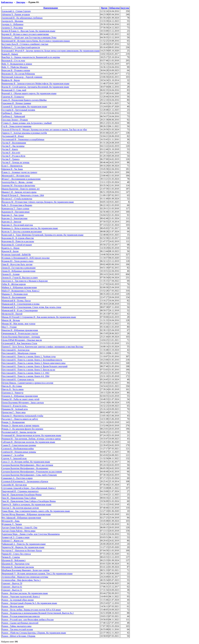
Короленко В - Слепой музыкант (17, 245)
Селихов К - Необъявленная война (18, 449)
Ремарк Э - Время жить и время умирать (21, 426)
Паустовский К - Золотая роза (16, 350)
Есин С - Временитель (12, 166)
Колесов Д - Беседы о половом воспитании (22, 231)
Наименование (51, 8)
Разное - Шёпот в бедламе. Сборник (19, 636)
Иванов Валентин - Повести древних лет (21, 189)
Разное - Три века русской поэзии (17, 629)
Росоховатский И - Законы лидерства (19, 432)
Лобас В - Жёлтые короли (14, 284)
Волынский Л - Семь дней (14, 90)
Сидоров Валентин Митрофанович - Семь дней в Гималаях (29, 475)
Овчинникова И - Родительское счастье (20, 333)
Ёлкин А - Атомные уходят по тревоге (19, 172)
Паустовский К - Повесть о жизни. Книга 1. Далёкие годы (29, 356)
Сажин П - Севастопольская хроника (19, 445)
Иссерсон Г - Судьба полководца (17, 199)
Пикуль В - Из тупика (12, 386)
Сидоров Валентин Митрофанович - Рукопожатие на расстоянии (32, 472)
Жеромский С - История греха (16, 176)
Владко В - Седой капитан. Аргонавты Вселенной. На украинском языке (35, 87)
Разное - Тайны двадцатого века (17, 626)
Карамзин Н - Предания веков (16, 212)
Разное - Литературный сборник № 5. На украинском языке (29, 603)
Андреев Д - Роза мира (12, 28)
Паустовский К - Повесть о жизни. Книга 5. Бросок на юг (29, 370)
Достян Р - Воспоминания (14, 143)
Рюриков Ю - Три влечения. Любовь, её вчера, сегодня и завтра (31, 439)
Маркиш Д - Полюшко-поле (15, 294)
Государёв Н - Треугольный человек (18, 110)
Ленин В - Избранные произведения (19, 271)
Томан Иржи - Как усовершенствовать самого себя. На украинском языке (36, 511)
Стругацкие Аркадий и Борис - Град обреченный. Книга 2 (29, 488)
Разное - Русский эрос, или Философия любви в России (28, 620)
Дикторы (21, 2)
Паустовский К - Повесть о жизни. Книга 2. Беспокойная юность (32, 360)
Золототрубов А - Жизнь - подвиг (17, 182)
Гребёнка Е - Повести (12, 113)
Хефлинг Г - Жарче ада (13, 541)
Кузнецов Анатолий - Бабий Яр (16, 255)
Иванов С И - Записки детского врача (19, 192)
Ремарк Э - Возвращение (13, 422)
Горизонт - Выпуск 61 (12, 587)
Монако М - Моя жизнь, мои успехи (19, 324)
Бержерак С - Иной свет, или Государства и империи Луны (29, 37)
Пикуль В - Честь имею (13, 389)
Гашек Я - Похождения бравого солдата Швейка (24, 100)
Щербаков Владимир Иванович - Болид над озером (26, 570)
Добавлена (114, 8)
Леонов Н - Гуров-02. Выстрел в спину (20, 278)
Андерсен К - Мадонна (12, 21)
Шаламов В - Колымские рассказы (18, 567)
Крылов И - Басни (10, 251)
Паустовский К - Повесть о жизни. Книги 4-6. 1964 (25, 376)
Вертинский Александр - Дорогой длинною (22, 77)
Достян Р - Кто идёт (11, 153)
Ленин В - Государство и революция (19, 268)
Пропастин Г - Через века (14, 412)
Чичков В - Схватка (11, 557)
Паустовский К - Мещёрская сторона (19, 353)
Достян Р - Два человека (13, 146)
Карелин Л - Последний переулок (17, 225)
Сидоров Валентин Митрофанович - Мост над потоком (27, 465)
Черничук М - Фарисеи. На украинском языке (23, 547)
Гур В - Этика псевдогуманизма (17, 126)
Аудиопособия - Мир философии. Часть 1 (21, 580)
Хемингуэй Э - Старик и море (16, 537)
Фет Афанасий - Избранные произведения (21, 518)
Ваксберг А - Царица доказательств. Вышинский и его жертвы (31, 57)
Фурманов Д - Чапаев (12, 524)
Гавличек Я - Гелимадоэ (13, 97)
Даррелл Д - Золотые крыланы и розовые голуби (24, 133)
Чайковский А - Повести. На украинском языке (24, 544)
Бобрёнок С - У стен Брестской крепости (21, 47)
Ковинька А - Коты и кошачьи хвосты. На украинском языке (30, 228)
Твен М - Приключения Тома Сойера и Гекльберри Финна (29, 501)
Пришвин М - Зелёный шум (15, 409)
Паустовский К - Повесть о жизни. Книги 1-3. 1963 (25, 373)
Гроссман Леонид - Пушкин (15, 120)
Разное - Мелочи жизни (13, 606)
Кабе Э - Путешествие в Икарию (17, 205)
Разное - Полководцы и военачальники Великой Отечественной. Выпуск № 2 (38, 613)
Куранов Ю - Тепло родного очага (18, 261)
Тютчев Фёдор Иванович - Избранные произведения (26, 514)
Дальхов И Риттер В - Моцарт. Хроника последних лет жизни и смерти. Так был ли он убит (44, 130)
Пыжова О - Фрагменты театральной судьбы (22, 416)
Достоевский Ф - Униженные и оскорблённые (23, 139)
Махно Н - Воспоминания (14, 297)
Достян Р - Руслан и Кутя (13, 156)
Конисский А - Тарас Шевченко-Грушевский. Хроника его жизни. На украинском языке (43, 235)
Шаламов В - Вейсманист (14, 560)
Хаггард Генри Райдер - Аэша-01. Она (20, 527)
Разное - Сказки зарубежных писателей (20, 623)
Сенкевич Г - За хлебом (13, 455)
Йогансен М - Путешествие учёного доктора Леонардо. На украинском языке (38, 202)
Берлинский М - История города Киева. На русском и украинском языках (36, 41)
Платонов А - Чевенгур (13, 393)
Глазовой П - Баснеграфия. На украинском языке (24, 107)
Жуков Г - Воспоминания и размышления (21, 179)
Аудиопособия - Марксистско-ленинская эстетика (25, 577)
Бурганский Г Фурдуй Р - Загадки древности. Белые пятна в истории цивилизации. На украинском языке (51, 51)
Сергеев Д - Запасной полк (14, 458)
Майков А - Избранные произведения (19, 287)
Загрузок (125, 8)
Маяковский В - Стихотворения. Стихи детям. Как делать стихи (31, 307)
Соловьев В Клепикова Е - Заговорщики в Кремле (25, 481)
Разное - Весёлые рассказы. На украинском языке (25, 593)
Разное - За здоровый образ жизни (18, 600)
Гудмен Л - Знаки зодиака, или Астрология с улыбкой (27, 123)
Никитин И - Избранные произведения (20, 330)
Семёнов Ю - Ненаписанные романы (19, 452)
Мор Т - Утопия (9, 327)
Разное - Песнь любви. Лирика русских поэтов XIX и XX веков (31, 610)
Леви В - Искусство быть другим (17, 264)
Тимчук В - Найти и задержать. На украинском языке (27, 504)
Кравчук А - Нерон (11, 248)
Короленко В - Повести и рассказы (18, 241)
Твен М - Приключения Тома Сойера (19, 498)
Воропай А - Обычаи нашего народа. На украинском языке (29, 93)
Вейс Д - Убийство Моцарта (15, 67)
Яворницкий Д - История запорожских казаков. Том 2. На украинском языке (37, 574)
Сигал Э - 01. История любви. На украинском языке (26, 462)
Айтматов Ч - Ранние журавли (16, 14)
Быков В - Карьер (10, 54)
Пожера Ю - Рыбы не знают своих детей (21, 399)
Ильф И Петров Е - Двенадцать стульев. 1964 (23, 195)
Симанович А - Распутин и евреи (17, 478)
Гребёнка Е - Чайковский (13, 116)
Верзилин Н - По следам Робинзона (18, 74)
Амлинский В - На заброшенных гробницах (22, 18)
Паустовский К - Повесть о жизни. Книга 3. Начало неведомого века (34, 363)
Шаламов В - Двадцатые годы (16, 564)
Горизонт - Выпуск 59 (12, 583)
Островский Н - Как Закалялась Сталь (19, 343)
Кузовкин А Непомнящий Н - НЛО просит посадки (26, 258)
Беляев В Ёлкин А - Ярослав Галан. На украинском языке (29, 31)
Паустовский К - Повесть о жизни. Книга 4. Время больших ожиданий (35, 366)
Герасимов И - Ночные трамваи (16, 103)
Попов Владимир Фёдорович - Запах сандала (23, 402)
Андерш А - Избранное (13, 24)
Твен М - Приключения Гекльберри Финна (22, 495)
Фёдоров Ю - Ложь (11, 521)
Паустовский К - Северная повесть (18, 379)
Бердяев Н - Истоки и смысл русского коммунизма (25, 34)
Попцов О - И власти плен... (15, 406)
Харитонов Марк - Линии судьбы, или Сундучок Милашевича (31, 534)
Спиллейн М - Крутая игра (14, 485)
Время (104, 8)
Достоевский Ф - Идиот (13, 136)
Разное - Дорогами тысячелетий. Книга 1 (21, 597)
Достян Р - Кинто (10, 149)
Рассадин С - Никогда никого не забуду (20, 419)
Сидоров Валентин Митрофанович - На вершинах (25, 468)
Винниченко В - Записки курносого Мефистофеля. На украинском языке (36, 84)
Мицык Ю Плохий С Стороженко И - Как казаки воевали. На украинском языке (39, 317)
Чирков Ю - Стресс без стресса (16, 554)
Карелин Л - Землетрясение (15, 218)
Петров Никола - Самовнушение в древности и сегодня (27, 383)
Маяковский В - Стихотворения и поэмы (21, 304)
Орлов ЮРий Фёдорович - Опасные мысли (22, 340)
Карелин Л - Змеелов (12, 222)
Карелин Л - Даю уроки (13, 215)
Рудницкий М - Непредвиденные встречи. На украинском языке (31, 435)
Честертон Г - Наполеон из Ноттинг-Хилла (22, 550)
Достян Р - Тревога (11, 159)
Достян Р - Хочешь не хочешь (16, 162)
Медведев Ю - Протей (12, 314)
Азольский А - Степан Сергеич (16, 11)
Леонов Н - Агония (11, 274)
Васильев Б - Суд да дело (13, 60)
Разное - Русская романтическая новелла (21, 616)
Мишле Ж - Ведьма (11, 320)
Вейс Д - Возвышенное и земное (17, 64)
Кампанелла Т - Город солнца (15, 208)
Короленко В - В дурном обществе (18, 238)
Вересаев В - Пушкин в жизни (16, 70)
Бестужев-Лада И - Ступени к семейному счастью (25, 44)
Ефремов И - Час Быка (12, 169)
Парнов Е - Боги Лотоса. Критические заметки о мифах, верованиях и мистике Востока (42, 347)
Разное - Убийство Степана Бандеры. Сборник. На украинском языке (34, 633)
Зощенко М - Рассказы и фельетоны (18, 185)
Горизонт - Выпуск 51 (12, 590)
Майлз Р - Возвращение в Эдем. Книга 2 (21, 291)
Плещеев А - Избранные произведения (20, 396)
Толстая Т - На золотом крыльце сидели (20, 508)
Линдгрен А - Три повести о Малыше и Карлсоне (25, 281)
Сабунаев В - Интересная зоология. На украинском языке (28, 442)
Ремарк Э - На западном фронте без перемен (22, 429)
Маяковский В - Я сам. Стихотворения (20, 310)
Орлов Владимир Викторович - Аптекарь (21, 337)
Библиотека (7, 2)
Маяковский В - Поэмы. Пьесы (16, 301)
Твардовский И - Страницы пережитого (20, 491)
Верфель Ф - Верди (11, 80)
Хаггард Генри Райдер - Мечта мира (19, 531)
